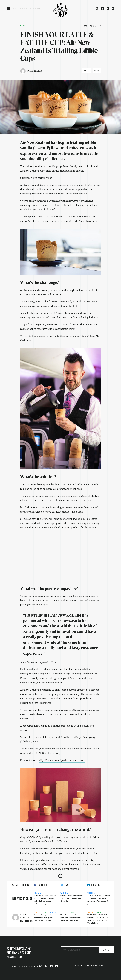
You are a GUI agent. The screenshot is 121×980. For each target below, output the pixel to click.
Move (97, 70)
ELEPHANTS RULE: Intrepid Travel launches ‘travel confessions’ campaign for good (99, 900)
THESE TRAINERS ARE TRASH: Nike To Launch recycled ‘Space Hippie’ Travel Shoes (98, 919)
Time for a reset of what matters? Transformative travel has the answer (71, 918)
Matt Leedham (40, 71)
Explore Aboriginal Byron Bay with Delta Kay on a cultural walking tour (44, 918)
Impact (86, 70)
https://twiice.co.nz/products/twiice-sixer (62, 760)
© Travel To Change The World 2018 (87, 965)
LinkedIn (94, 885)
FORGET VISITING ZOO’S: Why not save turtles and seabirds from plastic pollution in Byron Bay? (45, 900)
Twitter (67, 885)
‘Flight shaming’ (73, 674)
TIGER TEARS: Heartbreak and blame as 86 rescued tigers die (72, 898)
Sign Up (107, 950)
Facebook (41, 885)
